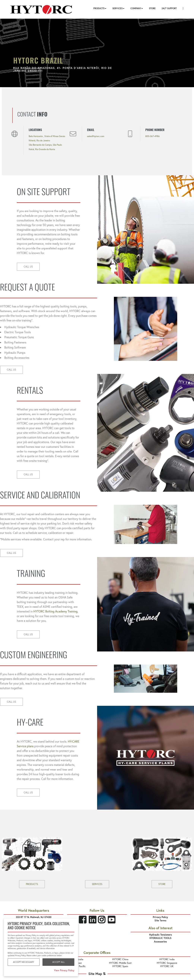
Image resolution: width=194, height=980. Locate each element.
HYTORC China (120, 959)
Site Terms (160, 921)
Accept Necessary (24, 962)
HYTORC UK (167, 966)
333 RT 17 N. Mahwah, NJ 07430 (34, 917)
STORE (162, 884)
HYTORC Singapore (167, 963)
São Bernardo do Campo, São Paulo (45, 145)
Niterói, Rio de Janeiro (39, 140)
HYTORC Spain (120, 966)
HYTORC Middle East (120, 963)
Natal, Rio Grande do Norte (42, 149)
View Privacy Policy (64, 970)
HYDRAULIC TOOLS (160, 938)
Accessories (160, 942)
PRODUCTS (32, 884)
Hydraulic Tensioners (160, 935)
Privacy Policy (160, 917)
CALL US (28, 267)
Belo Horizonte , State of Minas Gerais (47, 136)
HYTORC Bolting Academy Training (55, 611)
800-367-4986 (153, 136)
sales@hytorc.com (96, 136)
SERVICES (97, 884)
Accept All (59, 962)
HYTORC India (167, 959)
